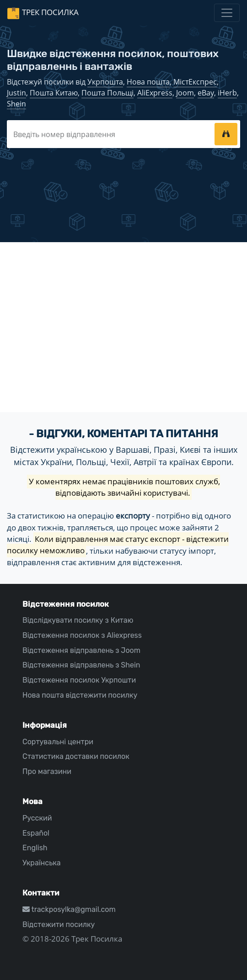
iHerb (227, 93)
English (35, 848)
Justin (16, 93)
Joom (185, 93)
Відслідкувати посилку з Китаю (78, 620)
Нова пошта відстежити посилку (80, 695)
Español (36, 833)
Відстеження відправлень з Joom (81, 650)
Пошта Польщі (107, 93)
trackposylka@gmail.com (69, 909)
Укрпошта (105, 82)
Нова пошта (148, 82)
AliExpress (155, 93)
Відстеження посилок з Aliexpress (82, 635)
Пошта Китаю (54, 93)
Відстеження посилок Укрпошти (79, 680)
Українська (42, 863)
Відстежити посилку (59, 924)
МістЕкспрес (195, 82)
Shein (16, 104)
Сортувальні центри (58, 742)
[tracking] (226, 134)
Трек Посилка (50, 12)
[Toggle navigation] (227, 13)
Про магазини (47, 771)
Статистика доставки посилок (76, 756)
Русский (37, 818)
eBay (206, 93)
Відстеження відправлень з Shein (81, 665)
